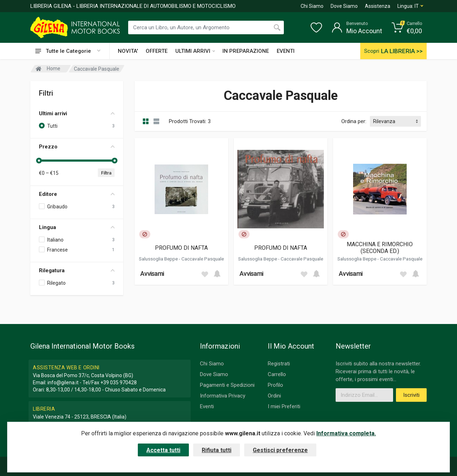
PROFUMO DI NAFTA (181, 248)
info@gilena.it (63, 383)
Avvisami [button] (152, 274)
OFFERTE (157, 51)
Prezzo (77, 147)
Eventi (207, 406)
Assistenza (378, 6)
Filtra (106, 173)
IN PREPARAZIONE (246, 51)
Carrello (277, 374)
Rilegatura (77, 270)
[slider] (39, 161)
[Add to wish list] (205, 274)
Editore (77, 194)
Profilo (275, 385)
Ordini (274, 396)
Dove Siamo (344, 6)
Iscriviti (411, 395)
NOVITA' (128, 51)
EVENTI (286, 51)
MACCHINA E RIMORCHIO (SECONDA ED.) (380, 248)
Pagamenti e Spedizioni (227, 385)
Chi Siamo (312, 6)
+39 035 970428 (119, 383)
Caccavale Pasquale (203, 259)
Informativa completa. (346, 433)
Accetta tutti (163, 450)
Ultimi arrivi (77, 113)
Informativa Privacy (223, 396)
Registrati (279, 364)
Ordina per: (354, 121)
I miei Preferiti (284, 406)
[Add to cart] (217, 274)
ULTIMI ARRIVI (195, 51)
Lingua (77, 227)
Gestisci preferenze (280, 450)
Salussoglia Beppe (159, 259)
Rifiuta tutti (217, 450)
